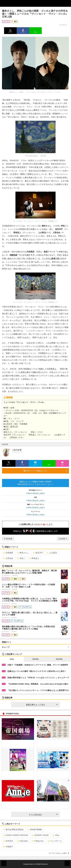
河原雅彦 (8, 553)
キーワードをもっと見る (59, 853)
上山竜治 (52, 553)
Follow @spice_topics (35, 493)
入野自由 (8, 558)
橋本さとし (23, 553)
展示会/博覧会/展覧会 (13, 830)
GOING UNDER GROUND (16, 835)
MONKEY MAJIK (40, 835)
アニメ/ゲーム (55, 841)
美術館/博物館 (35, 830)
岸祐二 (21, 558)
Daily (12, 659)
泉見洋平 (38, 553)
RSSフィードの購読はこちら (45, 471)
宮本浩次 (8, 841)
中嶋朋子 (8, 847)
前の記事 (8, 539)
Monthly (59, 659)
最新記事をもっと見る (42, 705)
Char (56, 835)
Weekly (35, 659)
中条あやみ (38, 841)
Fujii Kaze (22, 841)
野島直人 (34, 558)
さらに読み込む (43, 815)
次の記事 (63, 539)
